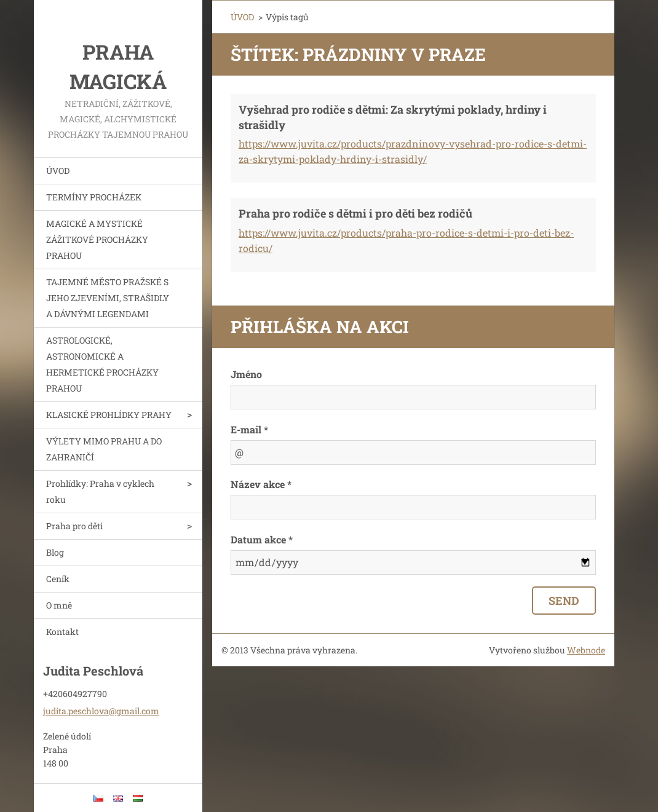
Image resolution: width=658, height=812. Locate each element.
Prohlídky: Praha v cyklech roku (100, 491)
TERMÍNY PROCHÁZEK (94, 197)
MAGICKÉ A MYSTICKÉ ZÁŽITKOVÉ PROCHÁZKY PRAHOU (97, 239)
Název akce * (261, 484)
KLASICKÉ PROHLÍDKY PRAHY (109, 415)
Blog (55, 552)
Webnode (586, 650)
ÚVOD (58, 171)
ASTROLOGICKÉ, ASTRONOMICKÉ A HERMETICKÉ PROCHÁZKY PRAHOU (102, 364)
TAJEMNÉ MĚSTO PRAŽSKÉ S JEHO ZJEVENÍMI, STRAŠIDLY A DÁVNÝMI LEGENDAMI (108, 298)
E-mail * (249, 429)
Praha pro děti (74, 526)
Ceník (58, 579)
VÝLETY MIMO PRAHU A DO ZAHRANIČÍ (104, 449)
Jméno (246, 374)
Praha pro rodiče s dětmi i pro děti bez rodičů (355, 213)
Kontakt (62, 632)
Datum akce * (262, 539)
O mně (59, 605)
